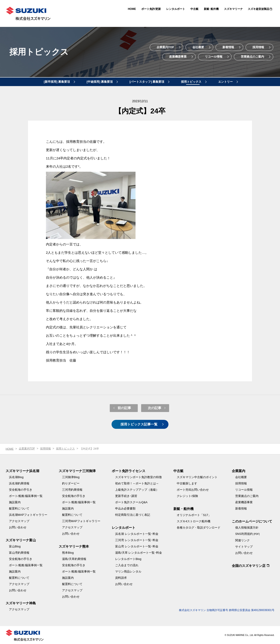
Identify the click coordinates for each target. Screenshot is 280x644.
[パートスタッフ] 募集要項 (147, 82)
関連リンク (242, 540)
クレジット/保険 (187, 495)
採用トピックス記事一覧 (139, 424)
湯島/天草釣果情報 (74, 558)
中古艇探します (187, 483)
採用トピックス (40, 52)
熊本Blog (68, 552)
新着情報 (228, 47)
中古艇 (194, 9)
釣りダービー (71, 483)
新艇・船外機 (183, 508)
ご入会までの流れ (127, 565)
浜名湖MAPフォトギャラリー (28, 514)
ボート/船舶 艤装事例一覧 (26, 495)
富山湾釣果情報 (19, 552)
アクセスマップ (19, 521)
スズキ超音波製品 (258, 9)
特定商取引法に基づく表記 (133, 514)
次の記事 (155, 408)
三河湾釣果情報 (72, 489)
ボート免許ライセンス (129, 470)
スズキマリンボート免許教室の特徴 (138, 477)
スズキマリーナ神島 (21, 603)
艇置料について (19, 508)
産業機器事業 (178, 57)
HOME (132, 9)
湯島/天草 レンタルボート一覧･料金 (139, 552)
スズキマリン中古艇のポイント (197, 477)
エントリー (225, 82)
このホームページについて (252, 521)
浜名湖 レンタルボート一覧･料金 (137, 533)
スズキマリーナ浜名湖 (22, 470)
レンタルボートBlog (128, 558)
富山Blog (15, 546)
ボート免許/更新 (151, 9)
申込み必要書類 (125, 508)
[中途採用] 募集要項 (100, 82)
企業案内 (239, 470)
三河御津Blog (71, 477)
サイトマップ (244, 546)
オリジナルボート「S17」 (194, 515)
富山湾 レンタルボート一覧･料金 (137, 546)
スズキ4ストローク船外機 (194, 521)
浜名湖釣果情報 (19, 483)
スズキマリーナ (233, 9)
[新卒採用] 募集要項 (57, 82)
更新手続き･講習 (126, 495)
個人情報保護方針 (247, 527)
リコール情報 (214, 57)
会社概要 (198, 47)
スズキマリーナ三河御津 (77, 470)
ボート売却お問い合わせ (193, 489)
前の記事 (124, 408)
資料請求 (121, 577)
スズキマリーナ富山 (21, 540)
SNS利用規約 (247, 533)
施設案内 (15, 502)
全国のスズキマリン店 (249, 565)
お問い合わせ (18, 527)
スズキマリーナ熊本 (74, 546)
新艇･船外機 (211, 9)
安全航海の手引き (21, 489)
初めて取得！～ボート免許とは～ (137, 483)
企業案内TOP (165, 47)
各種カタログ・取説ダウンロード (199, 527)
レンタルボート (176, 9)
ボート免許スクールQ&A (131, 502)
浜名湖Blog (16, 477)
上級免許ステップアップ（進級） (137, 489)
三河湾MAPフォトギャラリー (81, 521)
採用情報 (258, 47)
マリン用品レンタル (128, 571)
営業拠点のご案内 (252, 57)
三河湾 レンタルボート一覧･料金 (137, 540)
